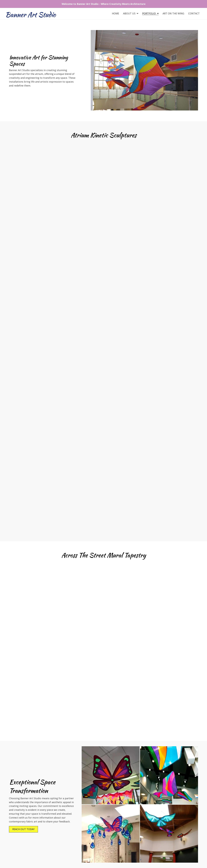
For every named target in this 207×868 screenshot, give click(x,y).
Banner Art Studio (31, 15)
